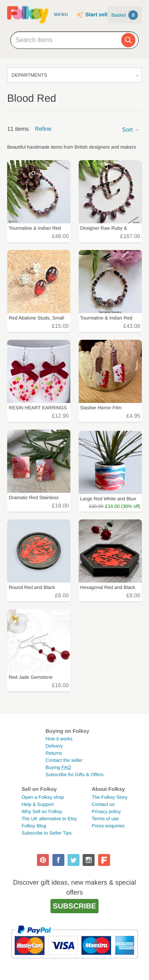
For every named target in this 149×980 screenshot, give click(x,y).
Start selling (100, 15)
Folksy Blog (34, 826)
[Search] (128, 40)
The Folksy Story (110, 797)
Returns (54, 753)
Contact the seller (64, 760)
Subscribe (74, 906)
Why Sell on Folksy (42, 812)
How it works (59, 739)
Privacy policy (106, 812)
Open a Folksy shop (43, 797)
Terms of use (105, 819)
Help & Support (38, 804)
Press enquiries (108, 826)
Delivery (54, 746)
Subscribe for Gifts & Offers (75, 775)
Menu (61, 15)
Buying (58, 767)
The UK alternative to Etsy (49, 819)
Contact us (103, 804)
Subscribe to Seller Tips (46, 833)
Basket (125, 15)
